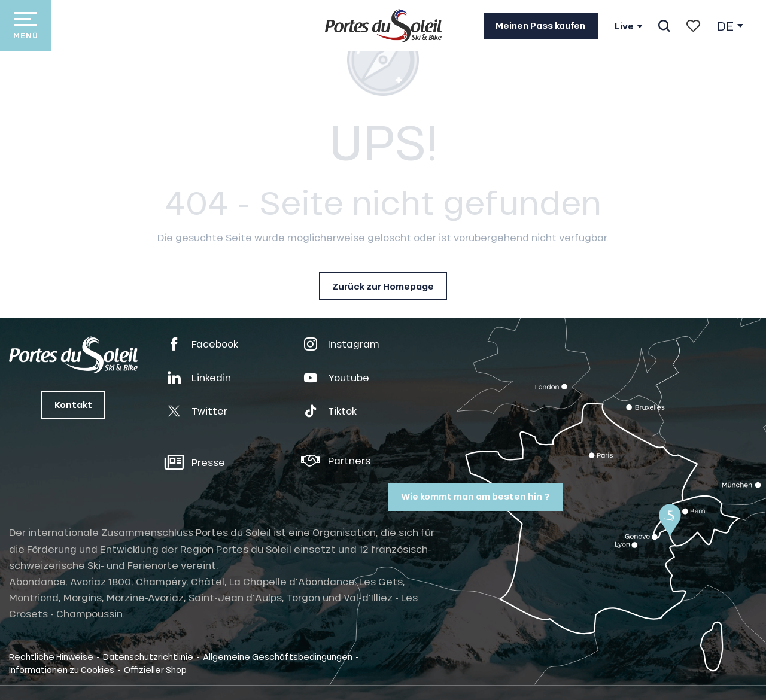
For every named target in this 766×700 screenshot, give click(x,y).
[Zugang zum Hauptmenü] (25, 25)
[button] (664, 26)
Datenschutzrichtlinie (148, 656)
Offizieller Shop (155, 669)
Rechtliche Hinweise (51, 656)
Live (624, 26)
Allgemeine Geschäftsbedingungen (278, 656)
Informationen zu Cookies (62, 669)
